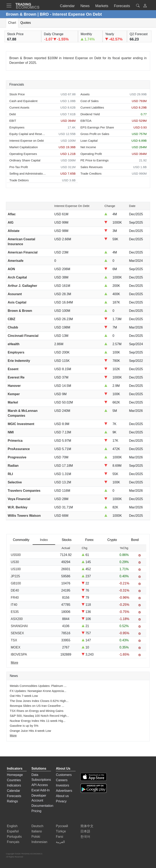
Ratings (12, 801)
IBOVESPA (19, 654)
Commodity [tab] (21, 540)
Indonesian (39, 842)
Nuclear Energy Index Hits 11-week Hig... (38, 721)
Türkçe (61, 831)
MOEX (16, 647)
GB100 (16, 583)
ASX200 (17, 619)
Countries (14, 780)
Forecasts (14, 796)
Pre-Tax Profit (19, 167)
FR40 (15, 598)
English (12, 826)
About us (62, 796)
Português (14, 837)
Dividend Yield (90, 114)
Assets (85, 94)
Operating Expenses (23, 154)
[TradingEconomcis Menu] (10, 5)
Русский (62, 826)
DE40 (15, 590)
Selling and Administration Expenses (28, 173)
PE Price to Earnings (94, 160)
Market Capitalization (24, 147)
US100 (16, 569)
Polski (36, 837)
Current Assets (19, 107)
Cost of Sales (89, 101)
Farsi (60, 837)
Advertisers (64, 791)
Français (13, 842)
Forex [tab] (89, 540)
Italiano (37, 831)
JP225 (15, 576)
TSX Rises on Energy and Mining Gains (37, 711)
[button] (145, 6)
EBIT (13, 121)
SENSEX (17, 633)
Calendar (14, 791)
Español (13, 831)
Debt (13, 114)
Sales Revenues (92, 167)
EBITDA (86, 121)
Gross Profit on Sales (95, 134)
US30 (15, 562)
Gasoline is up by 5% (24, 726)
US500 (16, 555)
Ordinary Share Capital (25, 160)
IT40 (14, 605)
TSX (14, 640)
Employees (17, 127)
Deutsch (37, 826)
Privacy (61, 801)
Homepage (15, 775)
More (13, 735)
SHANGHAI (19, 626)
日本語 (85, 831)
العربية (60, 842)
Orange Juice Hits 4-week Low (30, 731)
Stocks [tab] (67, 540)
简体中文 (87, 826)
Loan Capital (89, 141)
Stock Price (17, 94)
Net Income (88, 147)
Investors (62, 785)
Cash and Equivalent (23, 101)
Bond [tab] (135, 540)
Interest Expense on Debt (27, 141)
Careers (62, 780)
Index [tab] (44, 540)
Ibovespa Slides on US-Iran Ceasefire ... (37, 706)
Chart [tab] (12, 23)
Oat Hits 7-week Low (24, 696)
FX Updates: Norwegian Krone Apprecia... (38, 691)
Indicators (14, 785)
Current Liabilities (92, 107)
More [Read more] (14, 663)
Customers (64, 775)
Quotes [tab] (26, 23)
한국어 (85, 837)
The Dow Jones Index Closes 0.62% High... (39, 701)
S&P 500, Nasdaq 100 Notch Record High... (39, 716)
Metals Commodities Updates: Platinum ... (38, 686)
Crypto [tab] (112, 540)
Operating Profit (91, 154)
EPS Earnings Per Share (97, 127)
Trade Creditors (91, 173)
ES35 (15, 612)
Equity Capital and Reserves (28, 134)
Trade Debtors (19, 180)
